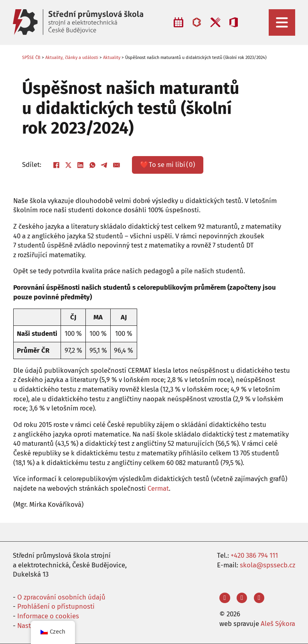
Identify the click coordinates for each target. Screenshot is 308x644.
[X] (69, 165)
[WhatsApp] (93, 165)
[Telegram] (105, 165)
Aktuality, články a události (72, 58)
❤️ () (168, 165)
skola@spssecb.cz (267, 565)
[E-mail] (117, 165)
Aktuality (112, 58)
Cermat (158, 488)
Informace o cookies (48, 616)
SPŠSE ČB (31, 58)
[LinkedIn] (81, 165)
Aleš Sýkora (278, 624)
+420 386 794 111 (254, 555)
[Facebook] (57, 165)
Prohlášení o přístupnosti (56, 606)
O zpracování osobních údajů (61, 597)
